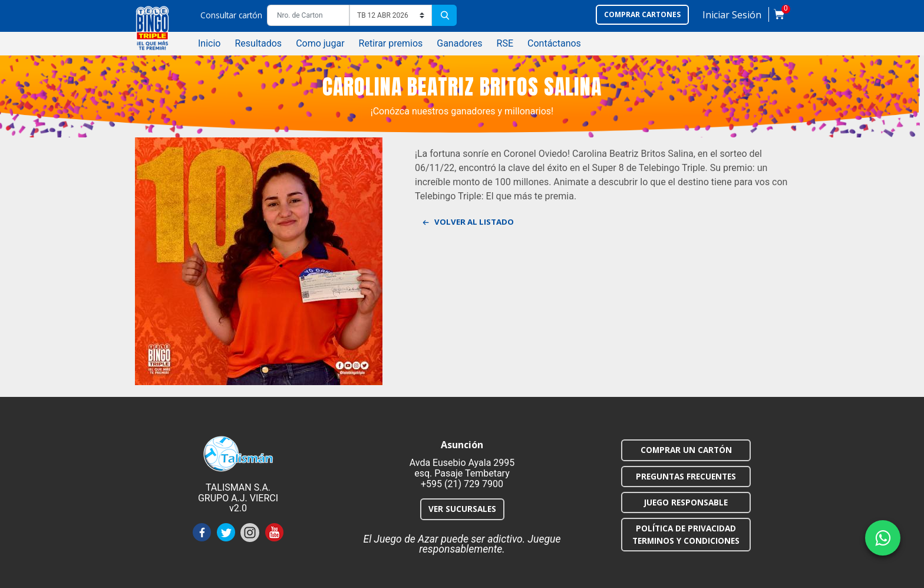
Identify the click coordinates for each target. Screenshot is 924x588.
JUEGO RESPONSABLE (686, 502)
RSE (505, 43)
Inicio (209, 43)
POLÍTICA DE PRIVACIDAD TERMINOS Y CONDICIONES (686, 534)
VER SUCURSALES (462, 509)
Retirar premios (391, 43)
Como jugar (320, 43)
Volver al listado (469, 223)
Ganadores (459, 43)
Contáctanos (554, 43)
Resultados (258, 43)
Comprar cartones (642, 14)
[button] (732, 17)
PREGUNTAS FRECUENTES (686, 476)
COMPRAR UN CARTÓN (686, 450)
